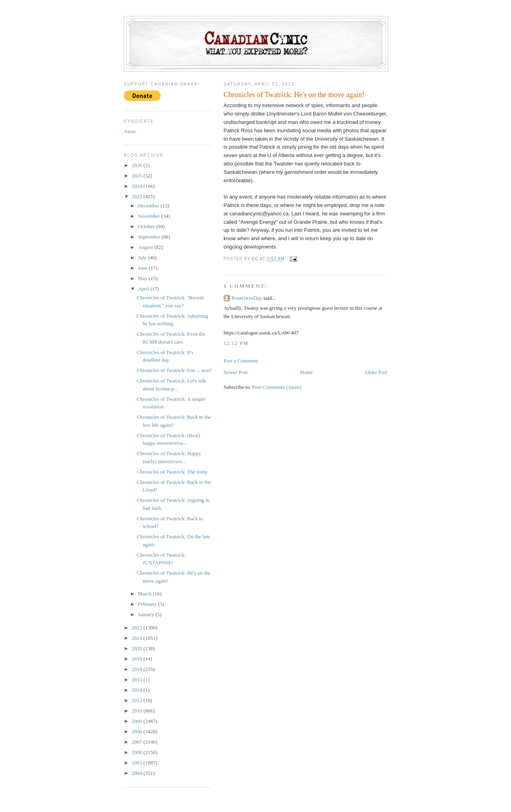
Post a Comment (241, 361)
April (144, 289)
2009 (138, 721)
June (144, 268)
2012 (138, 700)
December (150, 206)
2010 (138, 711)
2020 (138, 648)
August (146, 247)
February (148, 604)
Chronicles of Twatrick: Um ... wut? (174, 370)
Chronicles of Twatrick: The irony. (172, 472)
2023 (138, 196)
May (144, 278)
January (147, 614)
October (147, 226)
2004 (138, 773)
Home (307, 372)
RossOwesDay (247, 298)
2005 (138, 763)
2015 (138, 680)
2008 (138, 731)
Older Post (376, 372)
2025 (138, 176)
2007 (138, 742)
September (150, 237)
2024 (138, 186)
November (150, 216)
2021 (138, 638)
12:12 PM (236, 343)
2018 (138, 669)
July (143, 258)
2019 (138, 659)
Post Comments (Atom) (277, 387)
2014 (138, 690)
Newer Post (236, 372)
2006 (138, 752)
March (146, 594)
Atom (130, 131)
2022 (138, 628)
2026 (138, 165)
